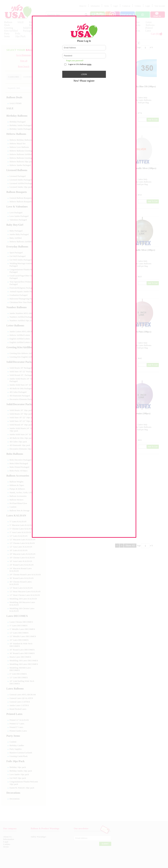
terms (89, 64)
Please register (87, 81)
